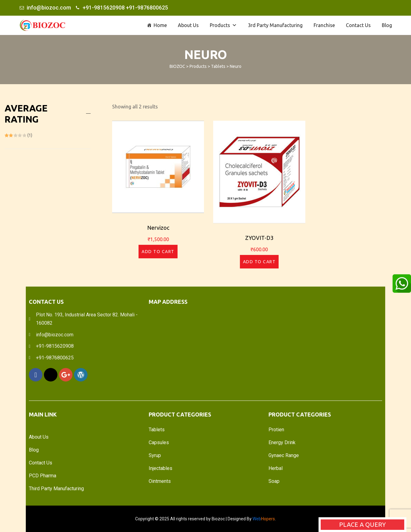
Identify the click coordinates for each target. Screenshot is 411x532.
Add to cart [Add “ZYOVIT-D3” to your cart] (259, 262)
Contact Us (358, 25)
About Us (188, 25)
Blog (387, 25)
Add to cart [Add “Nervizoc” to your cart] (158, 252)
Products (223, 25)
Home (160, 25)
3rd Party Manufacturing (275, 25)
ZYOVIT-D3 (259, 238)
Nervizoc (158, 228)
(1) (18, 135)
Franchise (324, 25)
